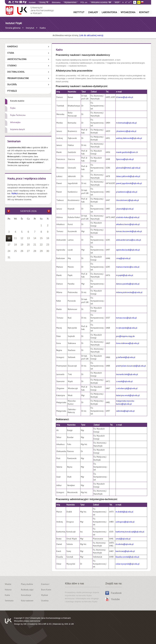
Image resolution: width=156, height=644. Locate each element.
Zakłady (93, 12)
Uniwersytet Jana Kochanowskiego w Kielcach (50, 618)
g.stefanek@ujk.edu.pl (126, 357)
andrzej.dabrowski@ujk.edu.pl (129, 138)
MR (45, 624)
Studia (11, 53)
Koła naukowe (27, 601)
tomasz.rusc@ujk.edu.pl (126, 318)
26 (22, 251)
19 (22, 245)
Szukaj (44, 2)
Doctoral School (16, 72)
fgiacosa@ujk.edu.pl (125, 159)
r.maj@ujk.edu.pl (123, 258)
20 (28, 245)
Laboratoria (109, 12)
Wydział (44, 595)
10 (9, 238)
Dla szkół (12, 85)
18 (15, 245)
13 (28, 238)
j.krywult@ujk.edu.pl (125, 209)
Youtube (115, 599)
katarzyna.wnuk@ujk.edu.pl (128, 395)
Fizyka (13, 108)
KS (50, 624)
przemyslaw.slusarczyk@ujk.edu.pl (131, 366)
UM (72, 624)
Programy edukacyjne (18, 78)
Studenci (12, 66)
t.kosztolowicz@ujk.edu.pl (128, 200)
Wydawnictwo (70, 2)
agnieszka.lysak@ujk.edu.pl (128, 250)
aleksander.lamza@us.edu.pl (129, 240)
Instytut (79, 12)
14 (35, 238)
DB (39, 624)
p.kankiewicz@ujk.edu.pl (127, 192)
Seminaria (9, 601)
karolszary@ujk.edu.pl (125, 551)
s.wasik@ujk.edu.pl (124, 381)
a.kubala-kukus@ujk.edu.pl (128, 217)
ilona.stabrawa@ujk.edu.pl (128, 343)
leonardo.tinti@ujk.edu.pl (127, 374)
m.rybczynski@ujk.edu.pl (127, 328)
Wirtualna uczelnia (101, 2)
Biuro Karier (46, 590)
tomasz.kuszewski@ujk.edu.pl (129, 231)
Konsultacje (26, 595)
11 (15, 238)
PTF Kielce (12, 91)
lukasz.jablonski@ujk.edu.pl (128, 176)
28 (35, 251)
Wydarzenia (128, 12)
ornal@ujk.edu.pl (123, 539)
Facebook (116, 593)
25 (15, 251)
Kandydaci (12, 47)
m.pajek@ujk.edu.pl (125, 275)
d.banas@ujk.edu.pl (125, 97)
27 (28, 251)
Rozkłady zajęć (27, 590)
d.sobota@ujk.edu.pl (125, 544)
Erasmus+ (45, 584)
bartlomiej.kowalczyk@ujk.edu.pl (130, 532)
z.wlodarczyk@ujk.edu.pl (127, 388)
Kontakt (32, 2)
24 (9, 251)
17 (9, 245)
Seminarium (14, 141)
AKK (66, 624)
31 (9, 257)
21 (35, 245)
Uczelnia (45, 601)
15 (41, 238)
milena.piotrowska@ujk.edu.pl (129, 292)
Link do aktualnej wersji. (91, 35)
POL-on (84, 2)
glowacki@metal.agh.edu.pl (128, 168)
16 (48, 238)
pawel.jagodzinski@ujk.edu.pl (129, 183)
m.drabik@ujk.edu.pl (124, 512)
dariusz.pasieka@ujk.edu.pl (128, 284)
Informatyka (15, 122)
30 (48, 251)
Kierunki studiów (17, 101)
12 (22, 238)
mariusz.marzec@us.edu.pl (128, 267)
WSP (117, 2)
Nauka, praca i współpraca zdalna (27, 178)
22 (41, 245)
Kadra (7, 595)
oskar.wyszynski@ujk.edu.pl (128, 564)
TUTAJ (15, 194)
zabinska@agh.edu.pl (125, 411)
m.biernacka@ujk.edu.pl (126, 123)
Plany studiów (27, 584)
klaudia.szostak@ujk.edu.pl (127, 557)
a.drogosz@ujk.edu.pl (125, 522)
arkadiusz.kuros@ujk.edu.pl (128, 224)
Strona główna (13, 28)
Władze (8, 584)
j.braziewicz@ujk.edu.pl (126, 131)
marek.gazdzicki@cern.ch (127, 152)
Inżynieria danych (18, 129)
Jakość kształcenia (17, 59)
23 (48, 245)
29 (41, 251)
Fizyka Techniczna (18, 115)
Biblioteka (56, 2)
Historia (8, 590)
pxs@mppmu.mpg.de (125, 336)
